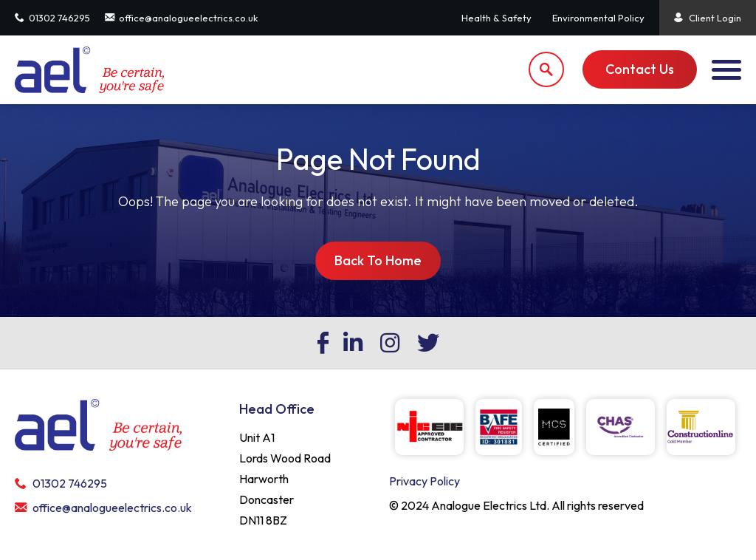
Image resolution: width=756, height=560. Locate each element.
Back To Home (378, 260)
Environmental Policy (598, 18)
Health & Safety (496, 18)
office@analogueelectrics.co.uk (181, 18)
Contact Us (640, 69)
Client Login (708, 18)
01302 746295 (52, 18)
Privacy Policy (425, 481)
